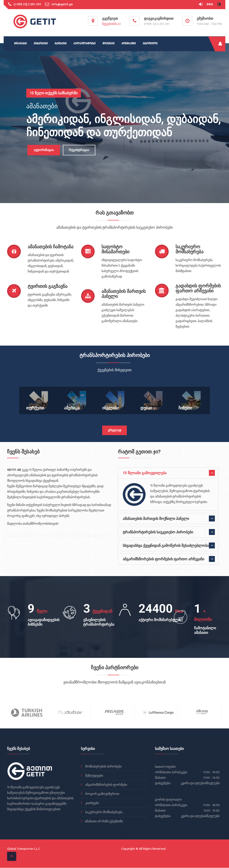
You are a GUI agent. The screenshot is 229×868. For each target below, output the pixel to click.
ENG (210, 4)
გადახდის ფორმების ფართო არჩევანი (198, 288)
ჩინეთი (185, 408)
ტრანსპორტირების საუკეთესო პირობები (158, 532)
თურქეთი (35, 408)
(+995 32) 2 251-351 (27, 4)
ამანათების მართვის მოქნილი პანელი (156, 519)
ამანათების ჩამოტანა (51, 247)
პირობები (41, 44)
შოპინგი (108, 44)
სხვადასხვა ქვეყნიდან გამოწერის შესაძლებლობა (166, 546)
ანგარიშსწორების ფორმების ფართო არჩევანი (163, 559)
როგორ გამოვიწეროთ (102, 794)
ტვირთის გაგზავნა (48, 286)
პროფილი (150, 44)
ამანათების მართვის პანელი (124, 294)
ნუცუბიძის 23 (111, 24)
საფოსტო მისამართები (115, 249)
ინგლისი (111, 408)
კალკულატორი (84, 44)
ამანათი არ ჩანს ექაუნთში (104, 822)
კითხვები (92, 803)
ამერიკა (72, 408)
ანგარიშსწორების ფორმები (106, 785)
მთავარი (20, 44)
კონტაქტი (129, 44)
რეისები (61, 44)
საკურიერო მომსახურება (189, 249)
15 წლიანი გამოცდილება (145, 473)
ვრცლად (115, 430)
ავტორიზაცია (42, 150)
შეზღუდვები (94, 776)
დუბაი (146, 408)
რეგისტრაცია (78, 150)
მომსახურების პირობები (103, 767)
